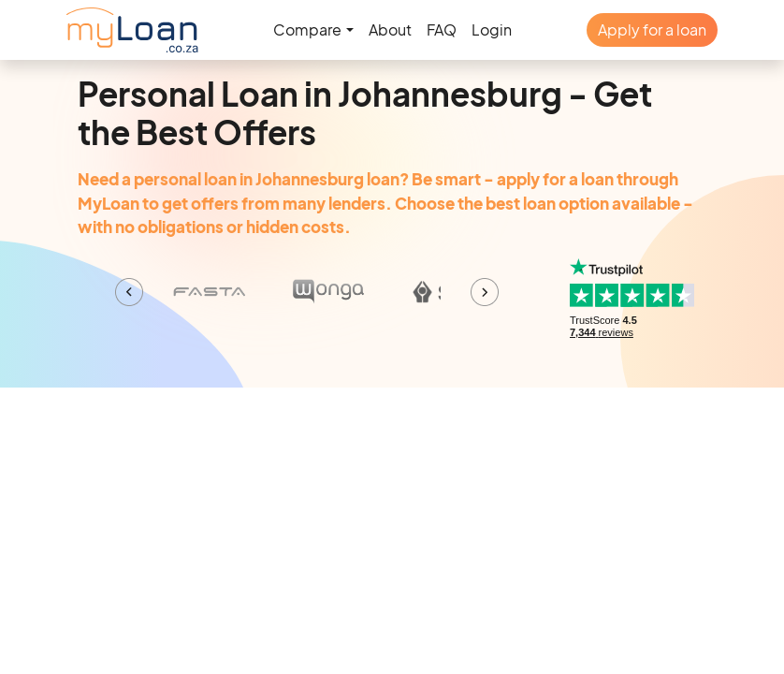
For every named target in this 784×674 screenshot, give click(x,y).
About (390, 29)
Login (492, 29)
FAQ (442, 29)
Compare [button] (307, 29)
